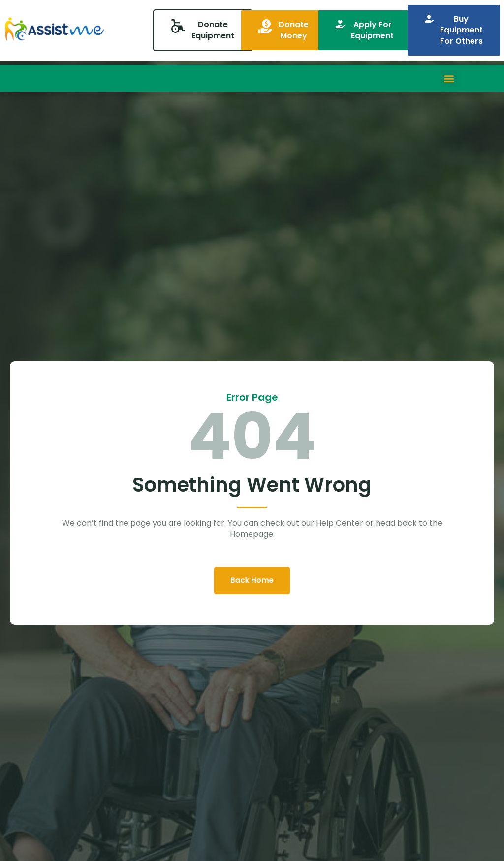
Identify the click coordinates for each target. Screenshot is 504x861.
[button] (449, 79)
